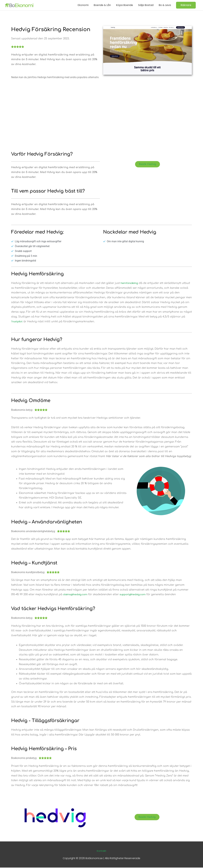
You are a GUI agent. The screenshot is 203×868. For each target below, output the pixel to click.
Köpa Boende (124, 5)
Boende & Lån (102, 5)
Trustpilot (17, 322)
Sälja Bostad (146, 5)
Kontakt (102, 851)
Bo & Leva (165, 5)
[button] (186, 5)
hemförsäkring (130, 283)
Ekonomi (83, 5)
